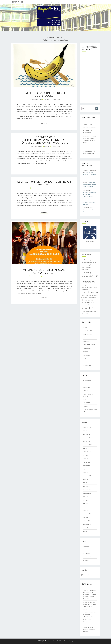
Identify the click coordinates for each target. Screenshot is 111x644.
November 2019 (87, 517)
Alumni (89, 2)
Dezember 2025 (87, 427)
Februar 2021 (86, 486)
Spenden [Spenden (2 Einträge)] (84, 305)
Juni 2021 (85, 479)
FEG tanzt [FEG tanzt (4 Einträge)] (89, 276)
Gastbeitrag (86, 341)
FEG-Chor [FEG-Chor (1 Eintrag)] (83, 276)
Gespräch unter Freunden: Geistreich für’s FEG (44, 183)
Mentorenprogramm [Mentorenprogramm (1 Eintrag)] (85, 290)
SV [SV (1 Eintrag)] (95, 305)
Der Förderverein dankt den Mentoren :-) (89, 202)
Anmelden (85, 550)
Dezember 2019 (87, 514)
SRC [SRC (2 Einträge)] (88, 305)
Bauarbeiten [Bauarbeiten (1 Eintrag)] (93, 260)
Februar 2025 (86, 434)
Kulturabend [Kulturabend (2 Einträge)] (90, 287)
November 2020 (87, 490)
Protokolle (96, 2)
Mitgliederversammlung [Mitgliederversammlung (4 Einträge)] (92, 292)
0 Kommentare (55, 99)
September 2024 (87, 445)
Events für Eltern (87, 334)
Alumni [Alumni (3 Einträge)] (84, 260)
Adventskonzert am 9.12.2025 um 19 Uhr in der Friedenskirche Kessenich (90, 125)
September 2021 (87, 476)
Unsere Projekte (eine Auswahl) (51, 2)
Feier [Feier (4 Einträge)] (96, 276)
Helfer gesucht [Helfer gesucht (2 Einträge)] (86, 285)
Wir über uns (75, 2)
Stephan (46, 99)
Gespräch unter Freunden (89, 345)
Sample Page (86, 387)
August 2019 (86, 528)
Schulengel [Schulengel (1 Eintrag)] (85, 300)
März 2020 (85, 504)
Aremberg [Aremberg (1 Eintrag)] (89, 260)
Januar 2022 (86, 472)
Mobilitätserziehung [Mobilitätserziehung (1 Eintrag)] (89, 295)
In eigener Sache (87, 348)
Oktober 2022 (86, 462)
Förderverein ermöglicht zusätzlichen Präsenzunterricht (89, 185)
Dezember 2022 (87, 459)
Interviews (86, 352)
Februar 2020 (86, 507)
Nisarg (71, 641)
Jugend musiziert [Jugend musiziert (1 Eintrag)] (93, 285)
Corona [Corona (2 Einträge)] (95, 262)
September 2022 (87, 466)
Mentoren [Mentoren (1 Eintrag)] (95, 287)
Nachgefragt (86, 355)
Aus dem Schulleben (88, 331)
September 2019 (87, 524)
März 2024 (85, 448)
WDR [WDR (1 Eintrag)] (89, 311)
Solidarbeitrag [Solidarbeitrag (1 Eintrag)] (92, 303)
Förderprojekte (87, 338)
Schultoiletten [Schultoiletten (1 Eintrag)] (90, 300)
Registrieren (86, 546)
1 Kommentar (56, 146)
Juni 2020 (85, 497)
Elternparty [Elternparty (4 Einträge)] (86, 272)
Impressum (87, 403)
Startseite (37, 2)
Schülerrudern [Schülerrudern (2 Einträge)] (86, 303)
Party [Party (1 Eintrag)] (89, 298)
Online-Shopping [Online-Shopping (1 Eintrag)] (84, 298)
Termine (85, 362)
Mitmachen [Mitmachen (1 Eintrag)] (83, 295)
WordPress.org (87, 560)
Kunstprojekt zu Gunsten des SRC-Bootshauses (44, 94)
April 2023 (85, 455)
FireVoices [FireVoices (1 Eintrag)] (87, 279)
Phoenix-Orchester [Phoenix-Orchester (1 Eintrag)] (93, 298)
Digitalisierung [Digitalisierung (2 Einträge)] (86, 265)
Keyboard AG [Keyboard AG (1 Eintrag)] (84, 287)
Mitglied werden (65, 2)
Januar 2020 (86, 510)
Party (84, 358)
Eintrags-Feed (87, 553)
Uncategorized (87, 365)
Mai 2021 (85, 483)
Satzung (83, 2)
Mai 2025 (85, 431)
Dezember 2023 (87, 452)
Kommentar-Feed (88, 557)
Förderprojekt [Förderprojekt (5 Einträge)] (88, 282)
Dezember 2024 (87, 438)
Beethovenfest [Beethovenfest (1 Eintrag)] (84, 263)
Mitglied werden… (88, 381)
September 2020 (87, 493)
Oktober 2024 (86, 441)
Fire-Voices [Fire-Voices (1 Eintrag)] (83, 279)
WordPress (60, 641)
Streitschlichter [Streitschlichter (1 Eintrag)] (92, 305)
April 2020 (85, 500)
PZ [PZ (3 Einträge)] (82, 300)
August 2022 (86, 469)
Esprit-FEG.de (17, 2)
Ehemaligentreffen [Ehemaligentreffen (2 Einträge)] (87, 267)
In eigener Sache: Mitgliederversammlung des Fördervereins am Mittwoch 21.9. (44, 140)
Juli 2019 (85, 531)
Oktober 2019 (86, 521)
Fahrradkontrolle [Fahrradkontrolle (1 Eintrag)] (94, 273)
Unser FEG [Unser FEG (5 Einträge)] (88, 308)
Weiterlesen (45, 123)
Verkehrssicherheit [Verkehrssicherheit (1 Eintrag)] (85, 311)
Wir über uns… (87, 400)
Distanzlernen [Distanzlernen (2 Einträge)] (94, 265)
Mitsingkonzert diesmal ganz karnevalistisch (44, 271)
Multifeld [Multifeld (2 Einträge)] (96, 295)
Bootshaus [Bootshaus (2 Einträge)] (90, 262)
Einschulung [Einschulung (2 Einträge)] (85, 269)
